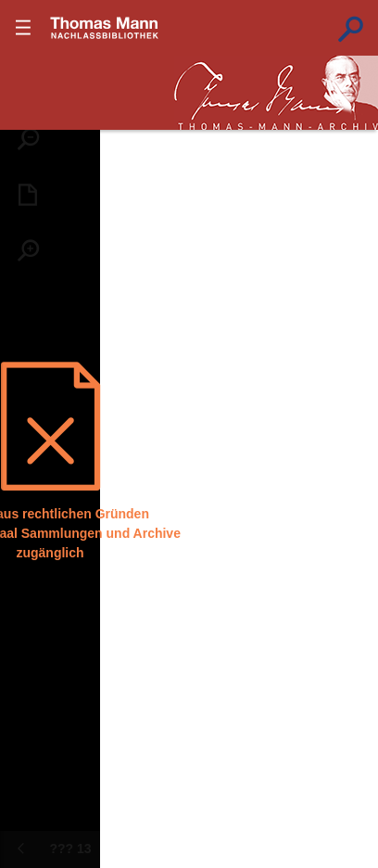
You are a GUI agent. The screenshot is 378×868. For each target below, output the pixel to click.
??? (105, 28)
